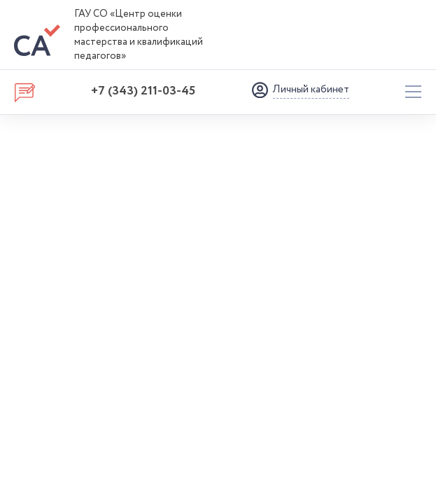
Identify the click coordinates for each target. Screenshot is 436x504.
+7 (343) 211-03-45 (143, 91)
